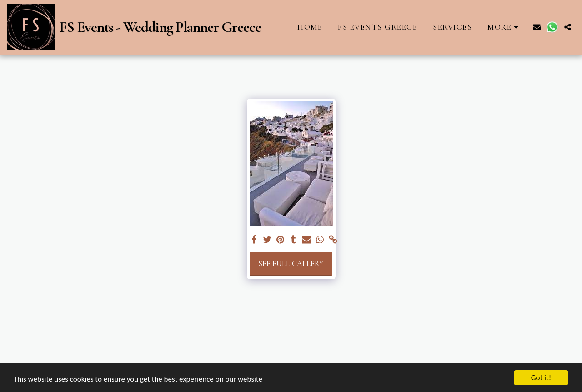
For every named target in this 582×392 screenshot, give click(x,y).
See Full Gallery (291, 264)
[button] (537, 27)
